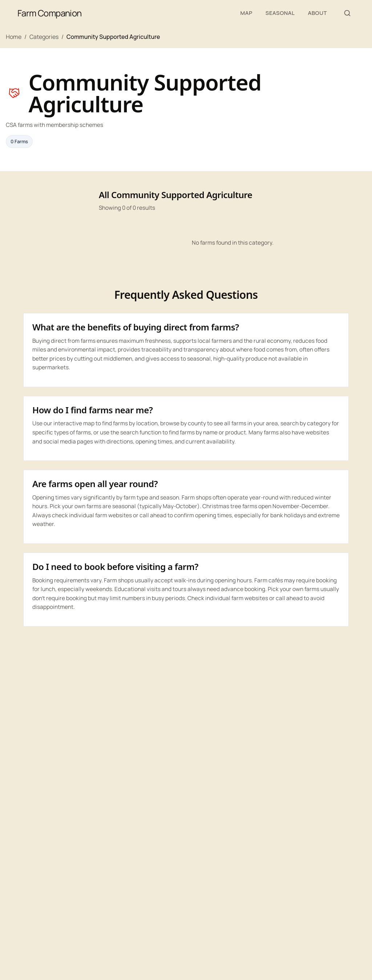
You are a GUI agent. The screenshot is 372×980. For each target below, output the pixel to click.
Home (14, 37)
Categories (44, 37)
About (317, 13)
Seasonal (280, 13)
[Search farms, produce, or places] (347, 13)
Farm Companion (50, 13)
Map (246, 13)
